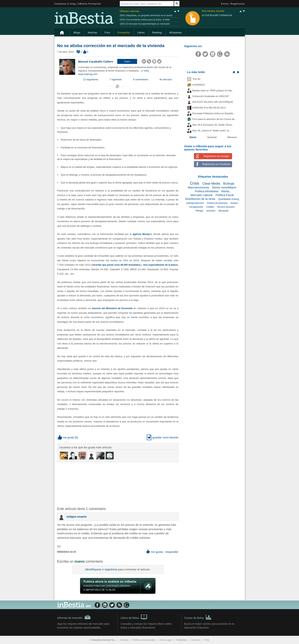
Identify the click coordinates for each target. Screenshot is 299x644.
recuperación (196, 207)
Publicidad (181, 640)
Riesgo (199, 211)
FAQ (207, 640)
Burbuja (229, 184)
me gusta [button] (66, 437)
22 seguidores (91, 80)
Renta (225, 191)
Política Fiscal (225, 195)
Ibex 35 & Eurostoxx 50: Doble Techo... (213, 125)
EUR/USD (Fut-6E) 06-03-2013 (209, 108)
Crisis (195, 183)
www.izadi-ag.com (88, 74)
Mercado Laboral (202, 195)
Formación (124, 33)
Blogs (77, 33)
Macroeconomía (198, 187)
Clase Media (211, 184)
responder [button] (172, 552)
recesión (211, 211)
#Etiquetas (175, 33)
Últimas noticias (130, 11)
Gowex (234, 203)
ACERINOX (199, 85)
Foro (107, 33)
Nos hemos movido (213, 11)
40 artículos (166, 80)
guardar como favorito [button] (163, 437)
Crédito (210, 207)
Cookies (124, 640)
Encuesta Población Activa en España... (214, 113)
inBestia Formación (89, 4)
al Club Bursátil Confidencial (217, 15)
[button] (127, 61)
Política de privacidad (144, 640)
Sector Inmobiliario (224, 187)
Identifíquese (93, 569)
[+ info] (145, 71)
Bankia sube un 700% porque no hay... (213, 91)
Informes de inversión (74, 617)
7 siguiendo (116, 80)
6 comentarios (141, 80)
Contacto (196, 640)
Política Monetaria (207, 191)
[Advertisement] (118, 484)
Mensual (232, 137)
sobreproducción (195, 203)
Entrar (225, 4)
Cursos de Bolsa (198, 617)
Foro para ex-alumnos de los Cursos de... (215, 119)
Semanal (212, 137)
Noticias (92, 33)
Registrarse (238, 4)
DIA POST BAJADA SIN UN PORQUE (213, 102)
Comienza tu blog (65, 4)
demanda (223, 211)
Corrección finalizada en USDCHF (211, 96)
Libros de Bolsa (134, 617)
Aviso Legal (166, 640)
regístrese (111, 569)
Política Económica (217, 203)
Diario (193, 137)
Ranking (157, 33)
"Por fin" (197, 79)
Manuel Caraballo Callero (96, 62)
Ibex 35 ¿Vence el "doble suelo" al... (212, 131)
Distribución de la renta (200, 199)
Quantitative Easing (229, 199)
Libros (141, 33)
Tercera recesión (226, 207)
